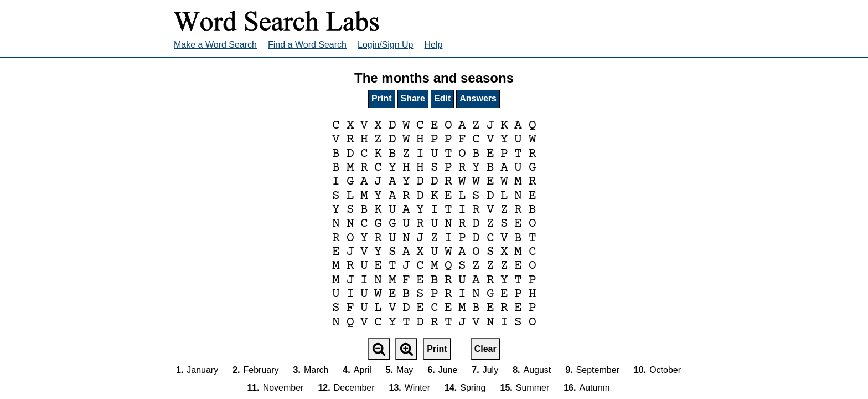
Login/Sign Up (386, 45)
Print (381, 98)
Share (413, 98)
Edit (442, 98)
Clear (485, 349)
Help (434, 45)
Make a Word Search (215, 45)
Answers (478, 98)
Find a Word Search (307, 45)
